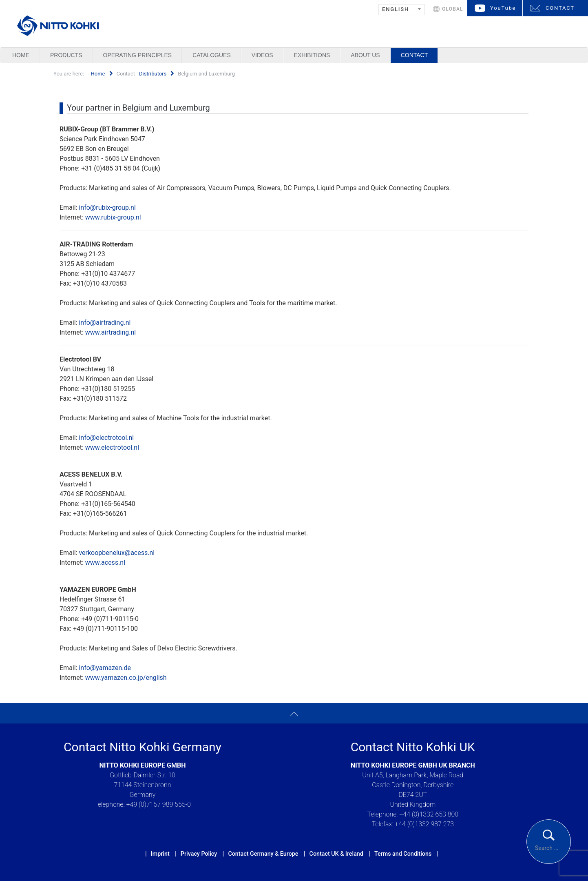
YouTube (503, 8)
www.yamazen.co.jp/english (126, 678)
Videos (262, 55)
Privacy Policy (199, 854)
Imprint (160, 854)
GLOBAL (453, 9)
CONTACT (560, 8)
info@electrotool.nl (106, 438)
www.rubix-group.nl (113, 217)
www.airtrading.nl (111, 332)
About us (365, 55)
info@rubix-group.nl (107, 207)
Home (21, 55)
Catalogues (212, 55)
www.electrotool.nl (112, 447)
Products (66, 55)
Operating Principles (138, 55)
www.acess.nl (105, 563)
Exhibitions (312, 55)
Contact (414, 55)
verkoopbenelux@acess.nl (117, 553)
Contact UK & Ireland (336, 854)
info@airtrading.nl (105, 323)
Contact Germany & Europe (263, 854)
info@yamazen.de (105, 668)
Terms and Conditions (403, 854)
